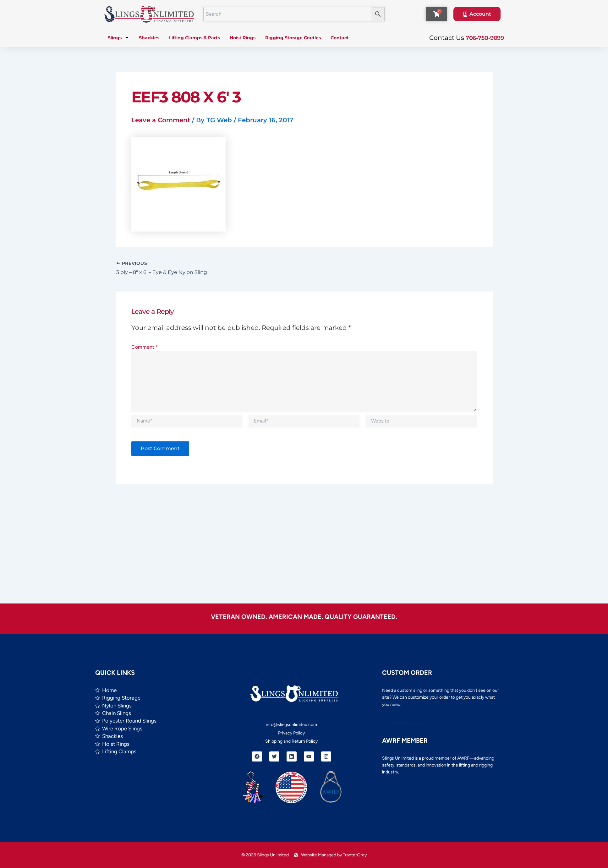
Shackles (149, 38)
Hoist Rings (243, 38)
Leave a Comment (161, 120)
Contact (340, 38)
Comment (145, 347)
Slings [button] (118, 38)
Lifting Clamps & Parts (194, 38)
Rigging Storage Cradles (293, 38)
